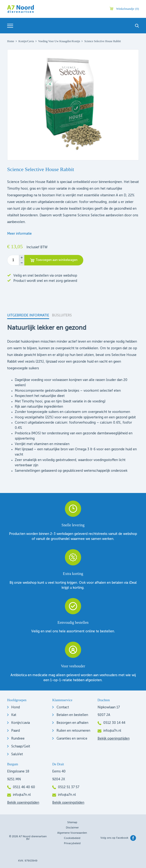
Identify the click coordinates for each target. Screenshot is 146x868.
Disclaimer (72, 828)
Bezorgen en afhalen (72, 723)
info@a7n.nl (112, 731)
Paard (16, 731)
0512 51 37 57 (69, 787)
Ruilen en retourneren (73, 731)
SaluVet (17, 754)
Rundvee (18, 739)
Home (11, 41)
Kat (14, 715)
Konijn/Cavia (26, 41)
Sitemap (72, 823)
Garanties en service (72, 739)
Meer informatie (19, 234)
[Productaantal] (13, 260)
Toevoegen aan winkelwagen (57, 260)
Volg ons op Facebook (114, 838)
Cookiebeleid (72, 838)
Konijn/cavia (21, 723)
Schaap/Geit (21, 746)
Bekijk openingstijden (114, 739)
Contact (63, 707)
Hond (16, 707)
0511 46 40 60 (24, 787)
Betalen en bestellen (72, 715)
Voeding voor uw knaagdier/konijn (59, 41)
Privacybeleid (72, 844)
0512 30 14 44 (114, 723)
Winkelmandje (128, 9)
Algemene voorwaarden (72, 833)
